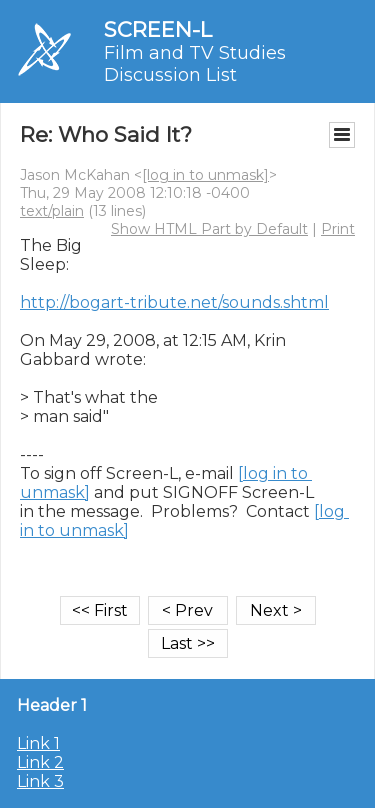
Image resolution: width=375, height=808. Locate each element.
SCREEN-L (158, 29)
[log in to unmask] (205, 175)
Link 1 (38, 743)
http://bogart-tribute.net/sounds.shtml (174, 302)
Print (338, 229)
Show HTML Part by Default (209, 229)
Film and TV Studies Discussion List (195, 64)
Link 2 (40, 762)
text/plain (52, 211)
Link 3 (40, 781)
